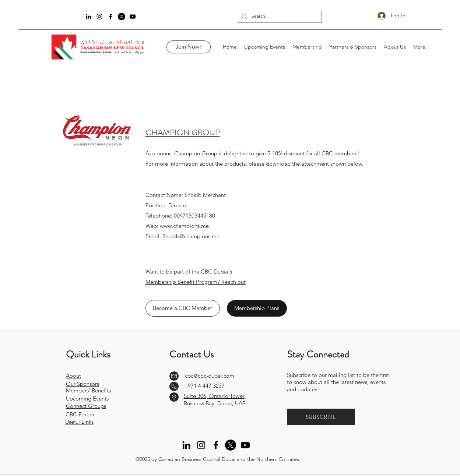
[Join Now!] (189, 47)
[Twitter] (122, 17)
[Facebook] (110, 17)
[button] (321, 417)
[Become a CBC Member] (183, 308)
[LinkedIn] (88, 17)
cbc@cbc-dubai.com (210, 376)
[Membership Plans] (257, 308)
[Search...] (279, 16)
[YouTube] (133, 17)
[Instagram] (99, 17)
